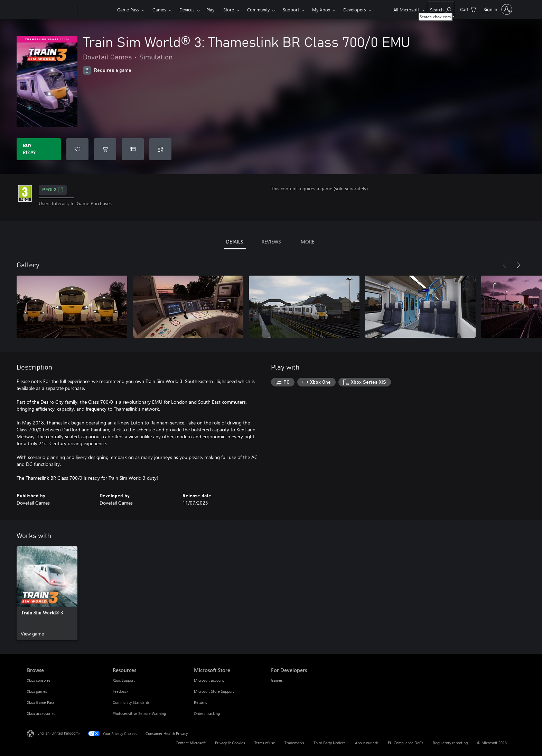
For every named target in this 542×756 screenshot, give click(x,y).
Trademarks (294, 743)
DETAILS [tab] (235, 242)
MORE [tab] (307, 242)
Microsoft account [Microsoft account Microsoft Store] (209, 680)
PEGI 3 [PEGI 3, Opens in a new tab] (53, 190)
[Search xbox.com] (441, 9)
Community (258, 9)
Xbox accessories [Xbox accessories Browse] (41, 713)
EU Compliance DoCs (406, 743)
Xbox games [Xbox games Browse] (37, 691)
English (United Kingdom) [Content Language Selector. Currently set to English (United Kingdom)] (58, 733)
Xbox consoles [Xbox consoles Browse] (39, 680)
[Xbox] (96, 10)
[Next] (518, 265)
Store (229, 9)
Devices (187, 9)
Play (210, 9)
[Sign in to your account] (497, 9)
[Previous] (505, 265)
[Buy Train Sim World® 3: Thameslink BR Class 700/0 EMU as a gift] (133, 149)
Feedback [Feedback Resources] (120, 691)
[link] (47, 593)
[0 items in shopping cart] (468, 9)
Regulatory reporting (450, 743)
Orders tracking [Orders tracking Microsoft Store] (207, 713)
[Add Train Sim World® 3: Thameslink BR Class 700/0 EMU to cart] (105, 149)
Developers (355, 9)
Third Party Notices (330, 743)
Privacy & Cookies (230, 743)
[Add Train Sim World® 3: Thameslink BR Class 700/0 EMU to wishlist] (77, 149)
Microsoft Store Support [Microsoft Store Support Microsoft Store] (214, 691)
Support (291, 9)
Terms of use (265, 743)
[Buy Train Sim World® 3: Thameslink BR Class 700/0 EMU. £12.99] (39, 149)
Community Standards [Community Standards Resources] (131, 702)
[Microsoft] (51, 10)
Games (159, 9)
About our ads (367, 743)
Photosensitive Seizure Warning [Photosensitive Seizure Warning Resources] (139, 713)
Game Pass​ (128, 9)
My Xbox (321, 9)
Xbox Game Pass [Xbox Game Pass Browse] (41, 702)
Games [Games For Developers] (277, 680)
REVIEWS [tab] (271, 242)
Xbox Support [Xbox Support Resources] (124, 680)
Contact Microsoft (191, 743)
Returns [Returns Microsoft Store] (200, 702)
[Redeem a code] (160, 149)
